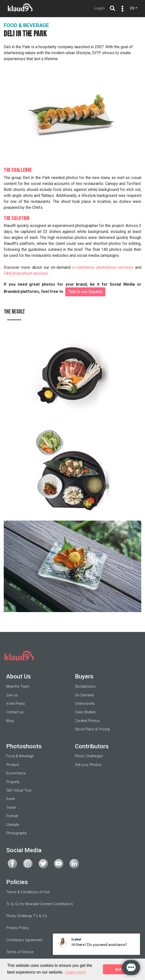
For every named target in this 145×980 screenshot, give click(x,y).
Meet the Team (18, 687)
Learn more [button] (75, 972)
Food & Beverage (20, 756)
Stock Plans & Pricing (92, 729)
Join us (12, 695)
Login (100, 8)
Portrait (12, 816)
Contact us (15, 712)
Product (13, 765)
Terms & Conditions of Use (28, 892)
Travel (11, 808)
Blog (10, 721)
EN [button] (132, 8)
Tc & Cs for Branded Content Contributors (40, 904)
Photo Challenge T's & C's (27, 916)
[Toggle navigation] (121, 9)
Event (10, 799)
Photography (17, 833)
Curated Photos (87, 721)
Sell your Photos (88, 765)
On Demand (84, 695)
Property (13, 782)
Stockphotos (85, 687)
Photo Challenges (89, 756)
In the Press (16, 704)
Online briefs (85, 704)
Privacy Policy (17, 928)
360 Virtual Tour (19, 790)
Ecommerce (16, 773)
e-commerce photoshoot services (103, 267)
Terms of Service (20, 952)
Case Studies (85, 712)
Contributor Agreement (24, 940)
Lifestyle (13, 825)
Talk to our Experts (85, 292)
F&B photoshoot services (26, 273)
